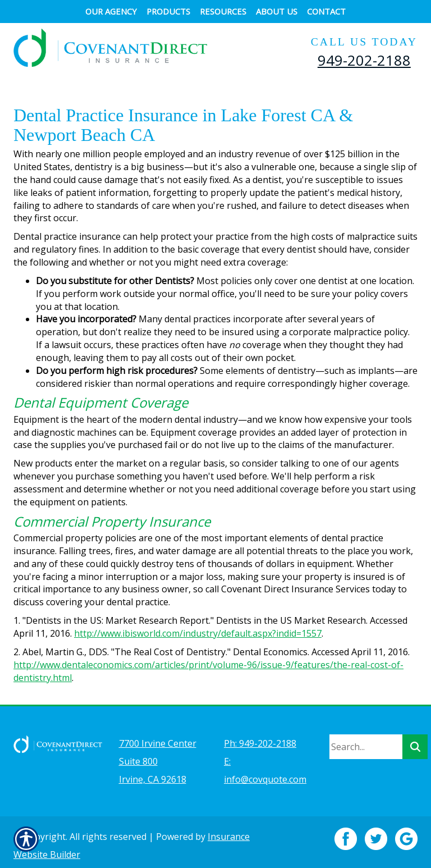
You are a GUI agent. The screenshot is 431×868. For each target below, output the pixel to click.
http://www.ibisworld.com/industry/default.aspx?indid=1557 (198, 633)
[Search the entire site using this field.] (366, 740)
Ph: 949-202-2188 (260, 737)
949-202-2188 (364, 60)
